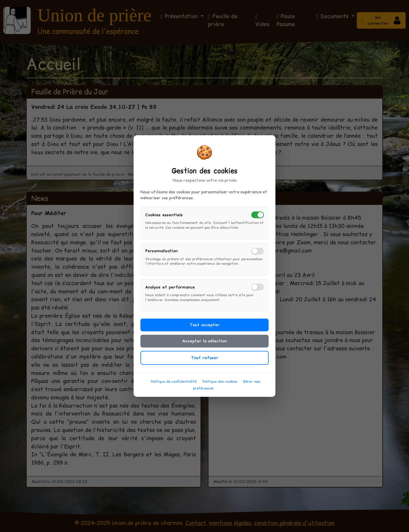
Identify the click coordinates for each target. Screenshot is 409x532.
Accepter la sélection (204, 343)
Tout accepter (204, 327)
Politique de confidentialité (174, 384)
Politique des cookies (220, 384)
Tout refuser (204, 360)
